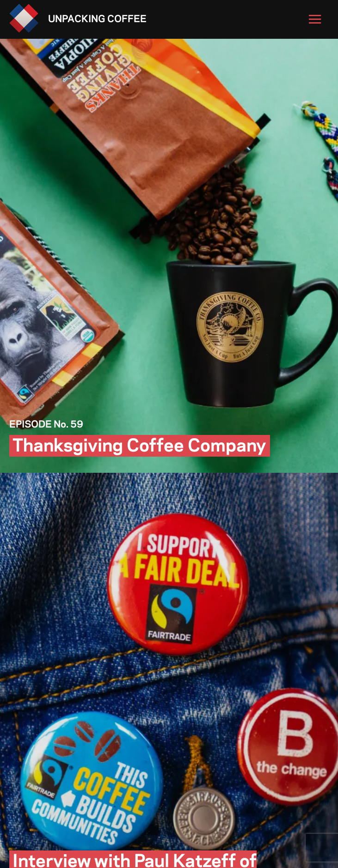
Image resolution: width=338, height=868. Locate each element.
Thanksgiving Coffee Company (139, 447)
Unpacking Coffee (97, 19)
